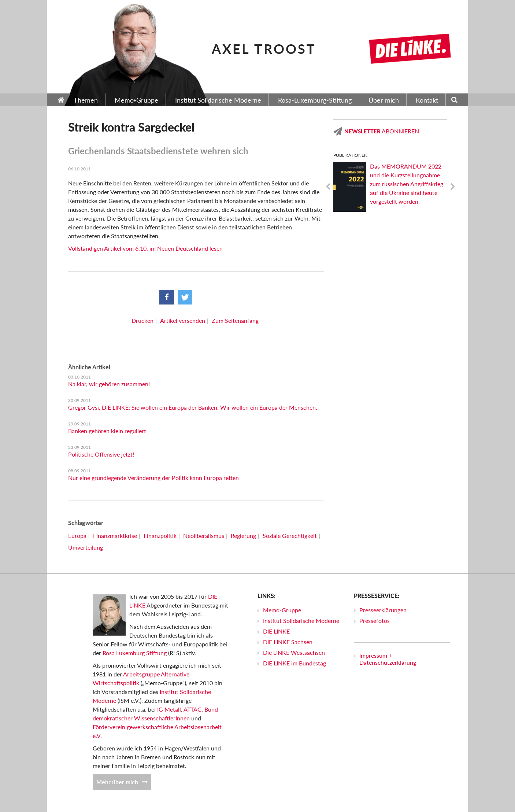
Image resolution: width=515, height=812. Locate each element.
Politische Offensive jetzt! (101, 454)
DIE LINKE (276, 631)
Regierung (243, 536)
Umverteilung (86, 547)
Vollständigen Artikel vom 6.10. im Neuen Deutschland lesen (145, 248)
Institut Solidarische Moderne (301, 621)
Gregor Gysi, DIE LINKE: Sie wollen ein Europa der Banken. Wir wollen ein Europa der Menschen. (193, 407)
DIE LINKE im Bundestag (294, 663)
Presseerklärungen (383, 610)
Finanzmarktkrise (115, 536)
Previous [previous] (328, 187)
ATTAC (192, 709)
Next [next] (453, 187)
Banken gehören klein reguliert (107, 431)
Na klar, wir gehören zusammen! (109, 384)
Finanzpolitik (160, 536)
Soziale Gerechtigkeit (290, 536)
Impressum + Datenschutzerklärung (388, 659)
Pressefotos (375, 621)
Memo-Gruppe (282, 610)
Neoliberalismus (204, 536)
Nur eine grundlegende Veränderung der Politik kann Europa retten (153, 478)
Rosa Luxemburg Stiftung (135, 653)
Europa (77, 536)
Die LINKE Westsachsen (294, 652)
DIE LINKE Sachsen (288, 642)
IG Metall (169, 709)
